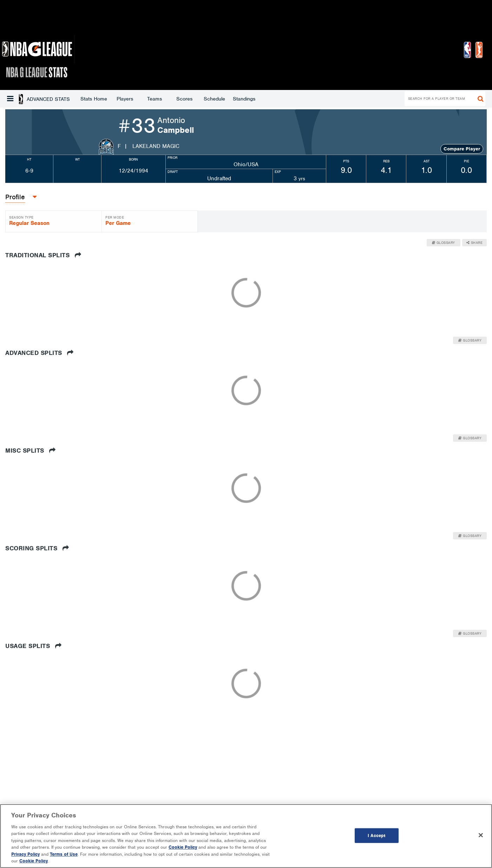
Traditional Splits (43, 255)
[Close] (481, 835)
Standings (188, 99)
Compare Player (462, 149)
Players (68, 99)
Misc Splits (31, 451)
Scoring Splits (37, 548)
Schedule (158, 99)
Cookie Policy (183, 847)
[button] (10, 99)
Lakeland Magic (156, 146)
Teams (98, 99)
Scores (128, 99)
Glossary (444, 243)
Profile (15, 197)
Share (475, 243)
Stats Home (37, 99)
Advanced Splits (40, 353)
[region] (246, 836)
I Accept (376, 835)
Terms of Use (64, 854)
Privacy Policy (25, 854)
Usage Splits (33, 646)
